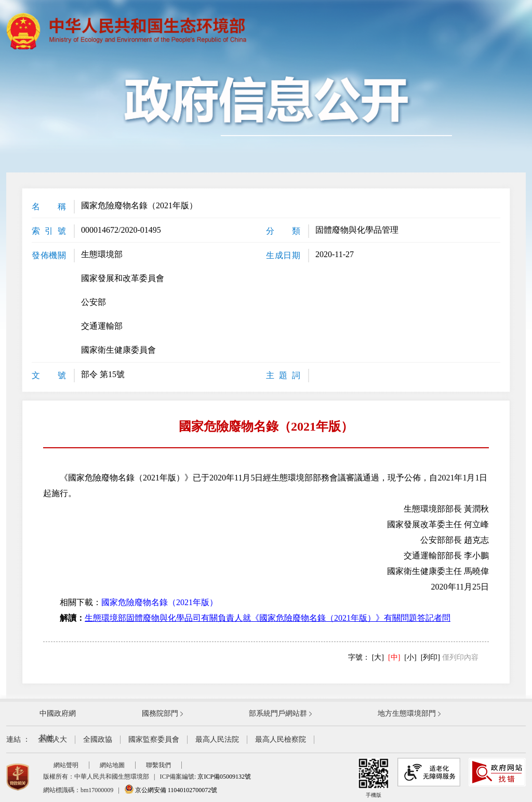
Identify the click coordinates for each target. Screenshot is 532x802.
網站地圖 (112, 765)
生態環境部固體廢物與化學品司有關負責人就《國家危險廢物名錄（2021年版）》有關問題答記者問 (268, 618)
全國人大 (52, 739)
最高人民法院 (217, 739)
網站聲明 (66, 765)
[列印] (430, 657)
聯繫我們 (158, 765)
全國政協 (98, 739)
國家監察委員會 (154, 739)
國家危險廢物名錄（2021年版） (159, 602)
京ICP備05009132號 (224, 777)
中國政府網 (58, 713)
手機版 (374, 778)
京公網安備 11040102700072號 (171, 790)
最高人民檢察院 (281, 739)
